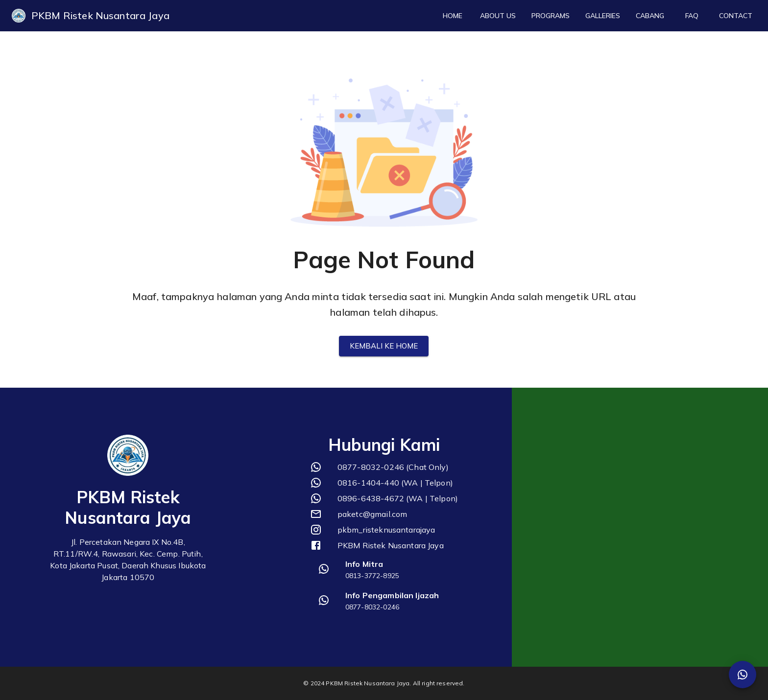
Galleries (603, 16)
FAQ (692, 16)
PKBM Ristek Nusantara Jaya (100, 15)
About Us (498, 16)
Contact (736, 16)
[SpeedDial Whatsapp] (743, 675)
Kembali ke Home (384, 346)
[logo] (19, 16)
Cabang (650, 16)
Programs (551, 16)
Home (453, 16)
